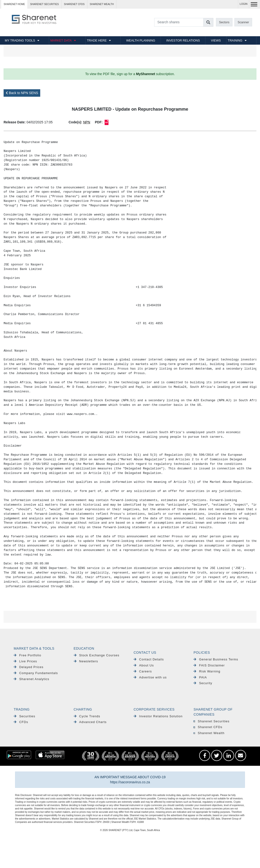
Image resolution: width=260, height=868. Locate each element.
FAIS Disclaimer (209, 665)
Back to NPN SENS (22, 93)
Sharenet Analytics (31, 679)
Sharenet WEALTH (102, 4)
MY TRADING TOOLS (20, 40)
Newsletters (86, 661)
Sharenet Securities (211, 721)
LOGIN (244, 4)
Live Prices (25, 661)
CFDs (21, 722)
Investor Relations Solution (158, 716)
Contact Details (149, 659)
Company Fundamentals (36, 673)
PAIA (200, 677)
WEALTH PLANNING (141, 40)
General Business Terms (216, 659)
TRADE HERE (97, 40)
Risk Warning (207, 671)
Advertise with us (150, 677)
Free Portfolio (27, 655)
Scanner (243, 22)
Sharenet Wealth (209, 733)
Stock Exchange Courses (97, 655)
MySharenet (145, 74)
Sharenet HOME (14, 4)
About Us (144, 665)
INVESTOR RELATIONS (183, 40)
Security (203, 683)
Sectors (224, 22)
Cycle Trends (87, 716)
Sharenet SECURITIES (45, 4)
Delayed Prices (28, 667)
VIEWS (216, 40)
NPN (87, 122)
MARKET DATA (61, 40)
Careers (143, 671)
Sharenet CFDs (74, 4)
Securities (24, 716)
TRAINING (235, 40)
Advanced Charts (90, 722)
